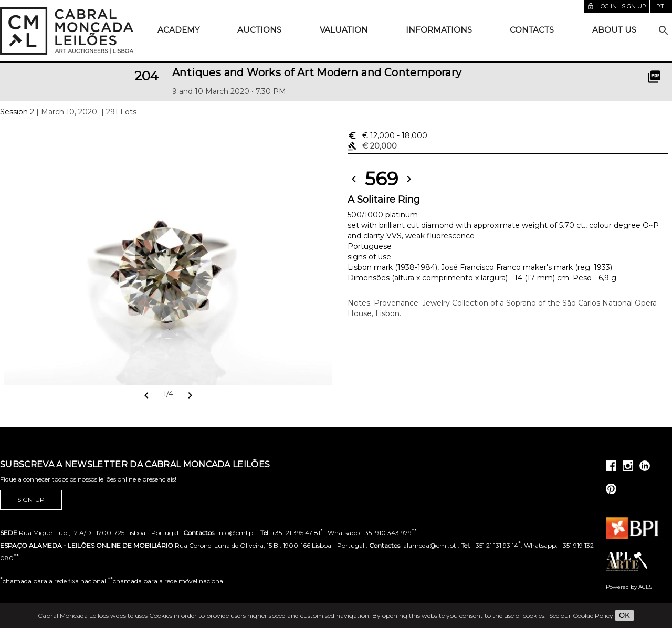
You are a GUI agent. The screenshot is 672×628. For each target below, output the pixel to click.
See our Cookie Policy (581, 616)
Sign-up (31, 500)
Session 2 (17, 112)
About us (614, 30)
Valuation (344, 30)
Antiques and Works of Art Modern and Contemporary (317, 72)
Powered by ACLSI (630, 587)
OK (624, 615)
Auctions (259, 30)
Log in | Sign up (617, 6)
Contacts (532, 30)
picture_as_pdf (654, 77)
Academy (178, 30)
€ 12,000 (387, 135)
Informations (439, 30)
